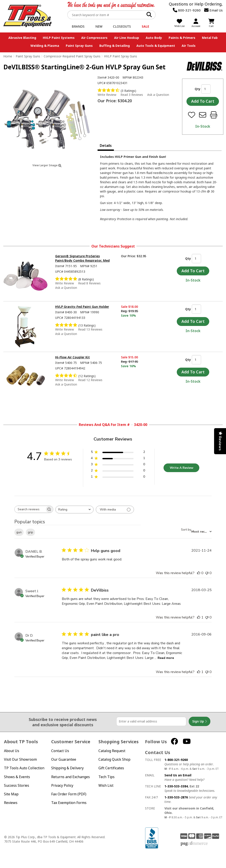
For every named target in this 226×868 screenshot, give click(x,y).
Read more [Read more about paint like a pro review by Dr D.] (166, 658)
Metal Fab (210, 38)
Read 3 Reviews (132, 95)
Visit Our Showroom (20, 759)
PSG (194, 844)
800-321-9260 (187, 10)
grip (30, 532)
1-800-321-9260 (176, 760)
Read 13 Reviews (90, 329)
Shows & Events (17, 777)
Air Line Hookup (127, 38)
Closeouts (122, 26)
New (99, 26)
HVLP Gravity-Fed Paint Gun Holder (82, 307)
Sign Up (200, 721)
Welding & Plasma (45, 46)
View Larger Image (47, 165)
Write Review (107, 95)
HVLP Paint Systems (59, 38)
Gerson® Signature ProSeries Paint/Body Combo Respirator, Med (82, 258)
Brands (78, 26)
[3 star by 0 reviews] (118, 465)
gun (19, 532)
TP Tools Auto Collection (24, 768)
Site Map (11, 794)
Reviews (11, 803)
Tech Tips (106, 777)
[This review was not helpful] (207, 573)
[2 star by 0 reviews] (118, 471)
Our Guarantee (64, 759)
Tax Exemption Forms (69, 803)
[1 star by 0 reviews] (118, 477)
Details (106, 146)
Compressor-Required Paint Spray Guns (72, 56)
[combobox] (74, 510)
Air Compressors (94, 38)
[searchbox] (30, 509)
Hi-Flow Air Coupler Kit (73, 357)
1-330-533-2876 (176, 797)
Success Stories (17, 786)
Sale (145, 26)
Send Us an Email (178, 775)
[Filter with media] (115, 510)
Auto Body (154, 38)
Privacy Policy (62, 786)
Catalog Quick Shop (114, 759)
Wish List (106, 786)
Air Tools (189, 46)
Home (8, 56)
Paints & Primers (182, 38)
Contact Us (60, 751)
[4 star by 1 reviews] (118, 459)
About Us (12, 751)
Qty (198, 89)
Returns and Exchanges (71, 777)
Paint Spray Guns (79, 46)
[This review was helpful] (199, 573)
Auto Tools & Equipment (156, 46)
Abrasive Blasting (22, 38)
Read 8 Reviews (89, 283)
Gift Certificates (111, 768)
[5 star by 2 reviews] (118, 453)
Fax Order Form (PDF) (69, 794)
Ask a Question (158, 95)
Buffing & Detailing (115, 46)
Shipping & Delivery (67, 768)
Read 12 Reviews (90, 380)
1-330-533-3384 (176, 786)
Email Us (213, 10)
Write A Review (182, 468)
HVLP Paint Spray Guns (121, 56)
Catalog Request (112, 751)
